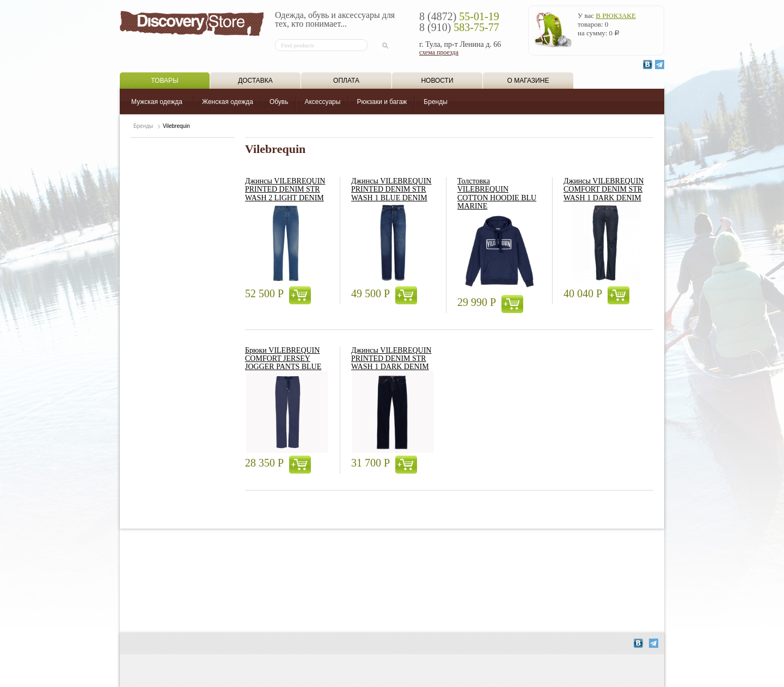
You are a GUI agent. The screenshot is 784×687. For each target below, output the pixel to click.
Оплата (346, 81)
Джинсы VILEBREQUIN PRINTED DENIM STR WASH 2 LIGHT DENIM (285, 189)
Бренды (435, 102)
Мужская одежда (157, 102)
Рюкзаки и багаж (382, 102)
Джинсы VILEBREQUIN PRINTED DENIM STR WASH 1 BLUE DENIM (391, 189)
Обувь (279, 102)
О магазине (528, 81)
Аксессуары (322, 102)
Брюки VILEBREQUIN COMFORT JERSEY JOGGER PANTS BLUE (283, 359)
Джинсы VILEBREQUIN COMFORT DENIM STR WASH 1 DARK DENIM (604, 189)
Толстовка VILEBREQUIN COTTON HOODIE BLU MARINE (497, 194)
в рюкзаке (616, 16)
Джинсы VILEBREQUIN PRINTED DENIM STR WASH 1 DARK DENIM (391, 359)
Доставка (255, 81)
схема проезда (439, 52)
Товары (164, 81)
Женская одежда (228, 102)
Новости (437, 81)
